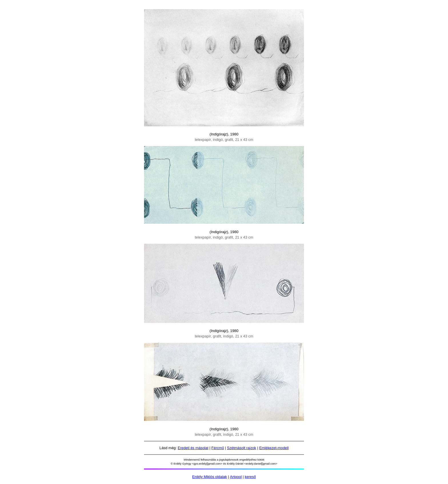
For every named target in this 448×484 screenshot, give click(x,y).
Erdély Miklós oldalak (210, 477)
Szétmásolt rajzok (241, 448)
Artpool (236, 477)
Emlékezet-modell (274, 448)
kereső (250, 477)
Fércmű (218, 448)
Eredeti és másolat (193, 448)
